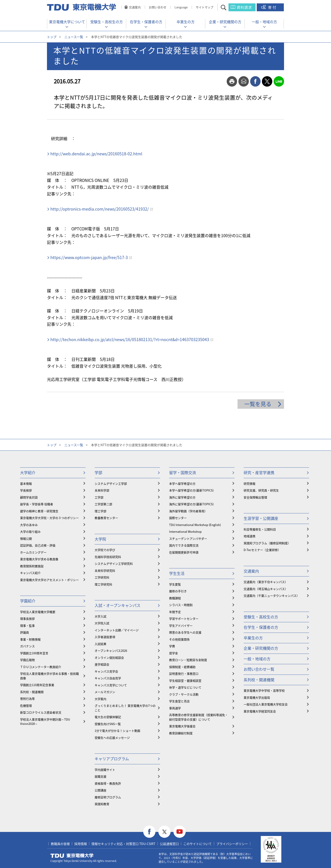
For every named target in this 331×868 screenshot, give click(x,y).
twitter (267, 81)
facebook (255, 81)
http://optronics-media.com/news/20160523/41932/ (100, 209)
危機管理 (26, 706)
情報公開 (26, 538)
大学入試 (100, 616)
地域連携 (249, 536)
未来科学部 (102, 490)
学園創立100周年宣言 (34, 653)
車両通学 (175, 708)
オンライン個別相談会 (109, 658)
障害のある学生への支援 (185, 632)
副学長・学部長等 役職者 (37, 504)
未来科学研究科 (105, 571)
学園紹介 (28, 601)
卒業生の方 (186, 22)
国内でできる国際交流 (184, 545)
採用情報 (81, 844)
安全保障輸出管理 (255, 497)
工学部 (99, 497)
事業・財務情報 (30, 639)
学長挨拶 (26, 490)
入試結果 (100, 644)
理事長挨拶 (27, 619)
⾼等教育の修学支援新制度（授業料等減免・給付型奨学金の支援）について (198, 717)
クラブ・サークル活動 (184, 694)
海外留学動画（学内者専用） (188, 511)
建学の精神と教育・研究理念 (39, 511)
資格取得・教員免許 (108, 783)
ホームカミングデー (33, 552)
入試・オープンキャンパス (118, 605)
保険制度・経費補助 (182, 667)
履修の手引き (178, 591)
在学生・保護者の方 (146, 22)
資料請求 (244, 7)
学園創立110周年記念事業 (37, 685)
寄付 (273, 7)
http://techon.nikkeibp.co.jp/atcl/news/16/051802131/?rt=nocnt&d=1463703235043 (130, 339)
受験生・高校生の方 (107, 22)
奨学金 (174, 653)
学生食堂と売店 (179, 701)
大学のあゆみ (29, 525)
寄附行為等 (27, 699)
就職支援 (100, 776)
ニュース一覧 (74, 37)
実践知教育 (102, 804)
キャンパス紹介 (30, 573)
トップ (52, 37)
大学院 (100, 539)
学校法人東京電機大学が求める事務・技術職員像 (49, 676)
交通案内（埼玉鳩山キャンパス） (266, 589)
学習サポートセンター (184, 619)
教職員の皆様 (60, 844)
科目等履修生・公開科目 (260, 529)
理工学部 (100, 511)
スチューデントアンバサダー (188, 538)
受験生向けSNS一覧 (108, 724)
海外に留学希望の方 (182, 497)
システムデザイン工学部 (111, 483)
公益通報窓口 (169, 844)
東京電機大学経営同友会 (260, 711)
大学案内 (100, 699)
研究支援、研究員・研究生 (261, 490)
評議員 (24, 632)
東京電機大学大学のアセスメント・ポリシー (49, 580)
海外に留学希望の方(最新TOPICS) (191, 504)
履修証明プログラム (108, 797)
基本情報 (26, 483)
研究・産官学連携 (259, 472)
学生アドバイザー (181, 626)
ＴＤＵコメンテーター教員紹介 (41, 667)
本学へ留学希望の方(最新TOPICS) (191, 490)
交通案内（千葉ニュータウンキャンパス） (272, 596)
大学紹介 (28, 472)
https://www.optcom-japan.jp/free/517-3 (89, 257)
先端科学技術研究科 (108, 557)
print (232, 81)
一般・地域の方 (264, 22)
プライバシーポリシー (232, 844)
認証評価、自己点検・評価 (38, 545)
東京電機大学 (72, 856)
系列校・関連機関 (32, 692)
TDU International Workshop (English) (195, 525)
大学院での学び (105, 550)
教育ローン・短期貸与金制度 (188, 660)
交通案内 (135, 7)
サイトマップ (205, 7)
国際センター (178, 518)
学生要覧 (175, 584)
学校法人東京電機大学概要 (38, 612)
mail (244, 81)
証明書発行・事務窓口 (184, 674)
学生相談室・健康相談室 (185, 681)
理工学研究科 (103, 584)
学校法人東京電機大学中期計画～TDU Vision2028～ (45, 722)
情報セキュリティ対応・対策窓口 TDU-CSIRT (123, 844)
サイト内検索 (227, 7)
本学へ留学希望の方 (182, 483)
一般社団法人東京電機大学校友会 (266, 704)
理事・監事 (27, 626)
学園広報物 (27, 660)
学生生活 (177, 573)
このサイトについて (198, 844)
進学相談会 (102, 664)
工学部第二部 (103, 504)
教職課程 (175, 598)
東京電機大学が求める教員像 (39, 559)
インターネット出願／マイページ (117, 630)
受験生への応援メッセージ (112, 738)
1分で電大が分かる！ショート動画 (117, 731)
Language (181, 7)
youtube (180, 832)
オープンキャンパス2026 (111, 651)
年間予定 (175, 612)
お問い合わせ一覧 (259, 669)
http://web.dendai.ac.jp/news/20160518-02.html (96, 154)
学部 (98, 472)
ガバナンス (27, 646)
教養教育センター (106, 518)
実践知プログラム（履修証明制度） (267, 543)
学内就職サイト (105, 770)
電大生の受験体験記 (108, 717)
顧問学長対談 (29, 497)
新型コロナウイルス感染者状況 (41, 712)
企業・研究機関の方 (225, 22)
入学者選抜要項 (105, 637)
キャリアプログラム (112, 759)
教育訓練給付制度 (181, 733)
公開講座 (100, 790)
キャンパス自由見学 (108, 678)
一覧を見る (258, 404)
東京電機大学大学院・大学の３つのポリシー (49, 518)
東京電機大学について (67, 22)
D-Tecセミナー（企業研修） (262, 550)
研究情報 (249, 483)
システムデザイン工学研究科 (114, 564)
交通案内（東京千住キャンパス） (266, 582)
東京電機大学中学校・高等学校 (264, 690)
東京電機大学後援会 (182, 726)
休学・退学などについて (185, 687)
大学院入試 (102, 623)
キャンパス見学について (111, 685)
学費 (172, 646)
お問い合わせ (158, 7)
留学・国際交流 (183, 472)
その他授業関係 (179, 639)
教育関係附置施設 (32, 566)
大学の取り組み (30, 532)
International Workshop (185, 532)
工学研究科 (102, 577)
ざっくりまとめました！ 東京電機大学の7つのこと (125, 708)
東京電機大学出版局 (257, 697)
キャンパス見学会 (106, 671)
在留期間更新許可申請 (184, 552)
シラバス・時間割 (181, 605)
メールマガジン (105, 692)
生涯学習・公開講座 (261, 518)
